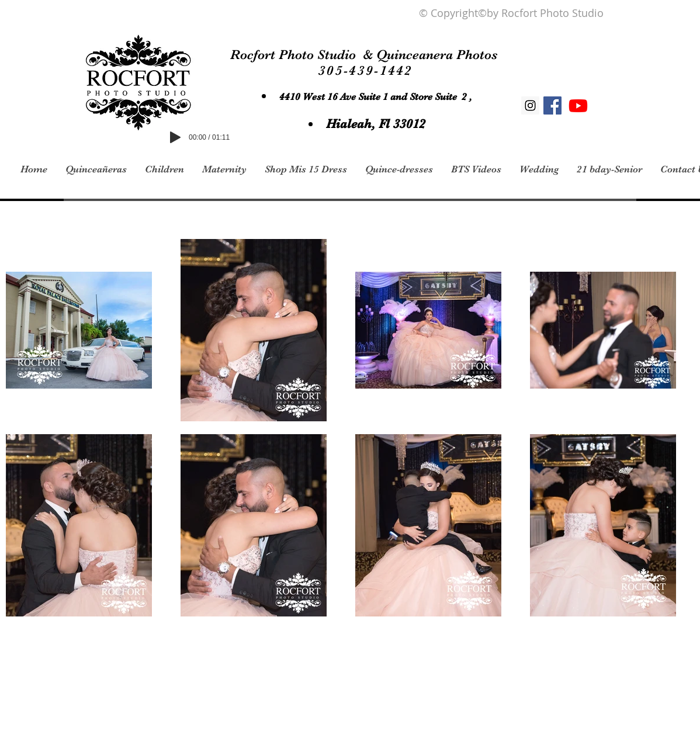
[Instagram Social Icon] (530, 105)
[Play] (175, 137)
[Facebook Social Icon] (552, 105)
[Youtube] (578, 105)
